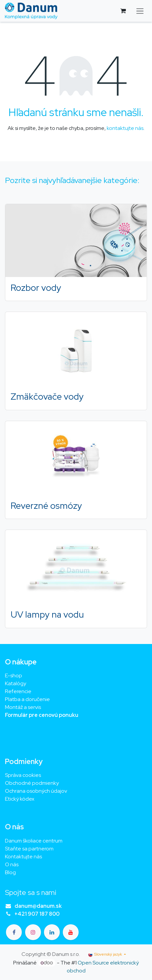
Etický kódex (20, 799)
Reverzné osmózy (46, 505)
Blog (10, 872)
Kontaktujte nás (23, 857)
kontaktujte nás (125, 128)
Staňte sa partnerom (29, 849)
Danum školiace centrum (34, 841)
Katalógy (16, 683)
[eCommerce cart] (123, 11)
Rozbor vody (36, 288)
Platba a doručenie (27, 699)
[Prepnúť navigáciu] (140, 11)
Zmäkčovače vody (47, 396)
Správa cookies (23, 775)
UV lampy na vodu (47, 614)
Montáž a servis (23, 707)
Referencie (18, 691)
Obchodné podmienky (32, 783)
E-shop (14, 675)
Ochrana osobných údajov (36, 791)
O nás (12, 864)
